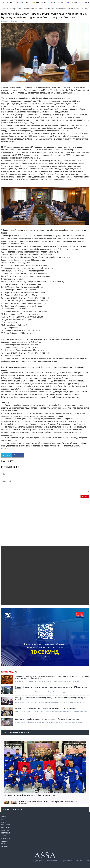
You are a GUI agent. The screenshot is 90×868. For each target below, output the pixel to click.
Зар (87, 861)
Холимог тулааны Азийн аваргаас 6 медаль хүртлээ (29, 795)
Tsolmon (5, 21)
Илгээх (85, 497)
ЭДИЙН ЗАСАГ (6, 825)
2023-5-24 (16, 21)
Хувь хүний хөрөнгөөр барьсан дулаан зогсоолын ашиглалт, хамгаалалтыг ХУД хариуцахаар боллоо (51, 688)
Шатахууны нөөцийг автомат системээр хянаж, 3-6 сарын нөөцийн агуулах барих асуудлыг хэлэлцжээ (50, 699)
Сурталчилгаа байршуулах (72, 861)
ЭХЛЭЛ (4, 817)
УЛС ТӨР (4, 822)
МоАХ (3, 819)
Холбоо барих (52, 861)
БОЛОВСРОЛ (6, 838)
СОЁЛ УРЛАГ (6, 833)
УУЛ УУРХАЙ (6, 828)
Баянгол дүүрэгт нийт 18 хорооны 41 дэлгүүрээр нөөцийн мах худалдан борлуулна (47, 719)
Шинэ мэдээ (9, 672)
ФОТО (3, 844)
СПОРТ (4, 836)
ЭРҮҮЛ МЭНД (6, 830)
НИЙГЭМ (4, 841)
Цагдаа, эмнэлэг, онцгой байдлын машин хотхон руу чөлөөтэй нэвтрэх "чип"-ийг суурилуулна (48, 803)
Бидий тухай (38, 861)
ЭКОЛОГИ (5, 847)
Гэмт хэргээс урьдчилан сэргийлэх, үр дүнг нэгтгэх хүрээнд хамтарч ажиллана (46, 708)
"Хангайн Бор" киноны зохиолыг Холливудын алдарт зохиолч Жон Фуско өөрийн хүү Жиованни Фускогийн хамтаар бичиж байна (52, 677)
